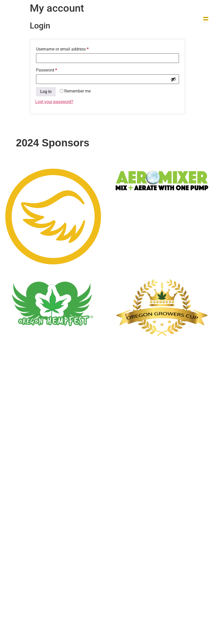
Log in (46, 92)
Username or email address (70, 48)
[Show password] (173, 79)
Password (54, 69)
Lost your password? (54, 102)
